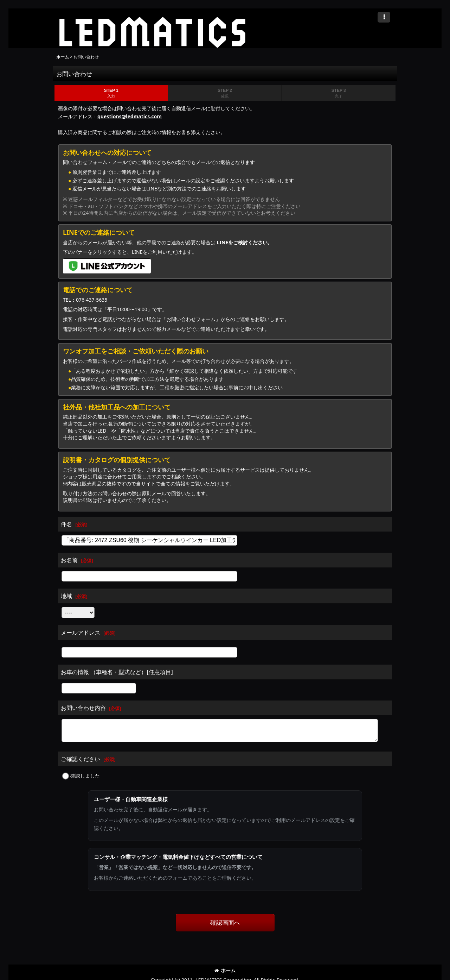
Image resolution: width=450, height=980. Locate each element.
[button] (384, 17)
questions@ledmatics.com (130, 116)
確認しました (85, 776)
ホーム (225, 970)
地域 (66, 596)
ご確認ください (81, 759)
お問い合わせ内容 (83, 708)
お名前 (69, 560)
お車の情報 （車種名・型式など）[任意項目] (117, 672)
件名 (66, 524)
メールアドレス (81, 633)
